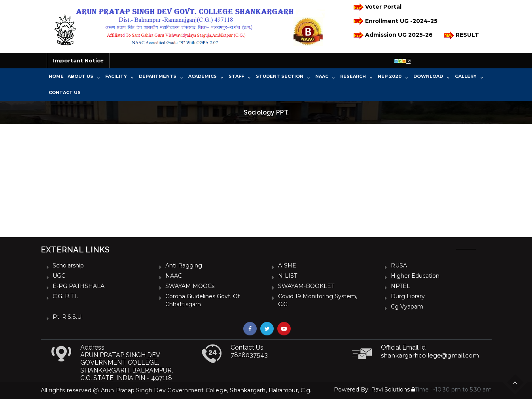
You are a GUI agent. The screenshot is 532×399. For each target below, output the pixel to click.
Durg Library (408, 296)
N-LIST (288, 276)
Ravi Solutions (390, 390)
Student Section (280, 76)
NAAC (322, 76)
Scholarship (68, 265)
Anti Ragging (184, 265)
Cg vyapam (407, 307)
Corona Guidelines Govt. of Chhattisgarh (203, 300)
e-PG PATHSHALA (79, 286)
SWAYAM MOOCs (190, 286)
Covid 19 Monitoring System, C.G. (318, 300)
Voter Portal (377, 7)
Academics (203, 76)
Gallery (466, 76)
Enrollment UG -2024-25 (395, 21)
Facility (116, 76)
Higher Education (415, 276)
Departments (158, 76)
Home (56, 76)
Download (428, 76)
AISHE (287, 265)
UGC (59, 276)
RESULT (461, 35)
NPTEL (400, 286)
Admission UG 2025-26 (393, 35)
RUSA (399, 265)
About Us (80, 76)
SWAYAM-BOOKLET (306, 286)
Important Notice (78, 60)
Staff (236, 76)
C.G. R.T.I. (65, 296)
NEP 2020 (390, 76)
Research (353, 76)
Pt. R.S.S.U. (68, 317)
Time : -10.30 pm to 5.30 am (452, 390)
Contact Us (65, 92)
